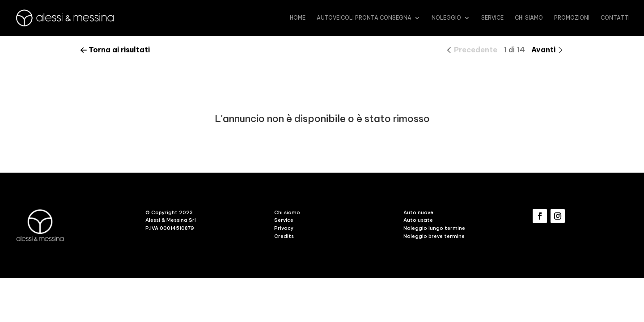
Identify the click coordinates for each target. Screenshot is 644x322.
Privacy (284, 228)
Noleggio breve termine (434, 236)
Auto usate (418, 220)
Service (492, 18)
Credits (284, 236)
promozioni (572, 18)
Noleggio (446, 18)
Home (298, 18)
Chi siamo (529, 18)
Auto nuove (418, 212)
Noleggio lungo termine (434, 228)
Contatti (615, 18)
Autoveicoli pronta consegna (364, 18)
